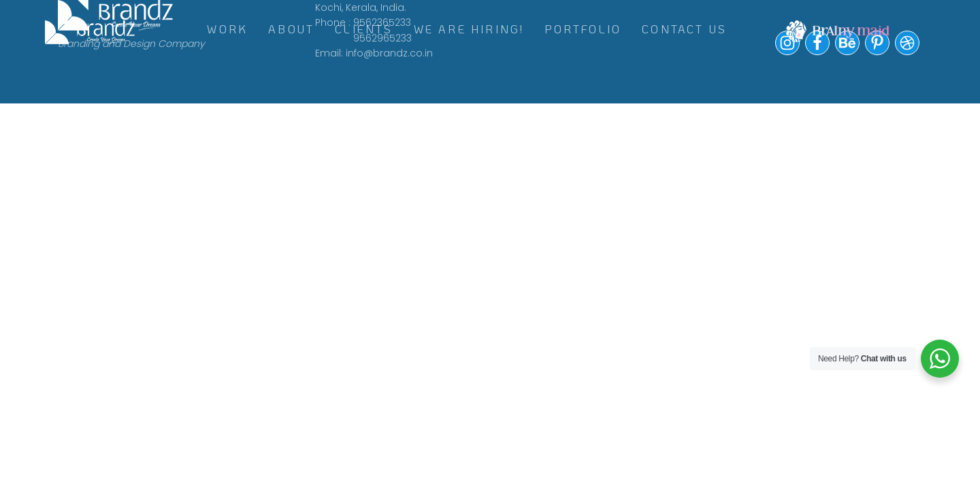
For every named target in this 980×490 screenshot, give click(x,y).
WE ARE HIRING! (469, 29)
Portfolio (583, 29)
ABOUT (291, 29)
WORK (227, 29)
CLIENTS (364, 29)
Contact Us (684, 29)
